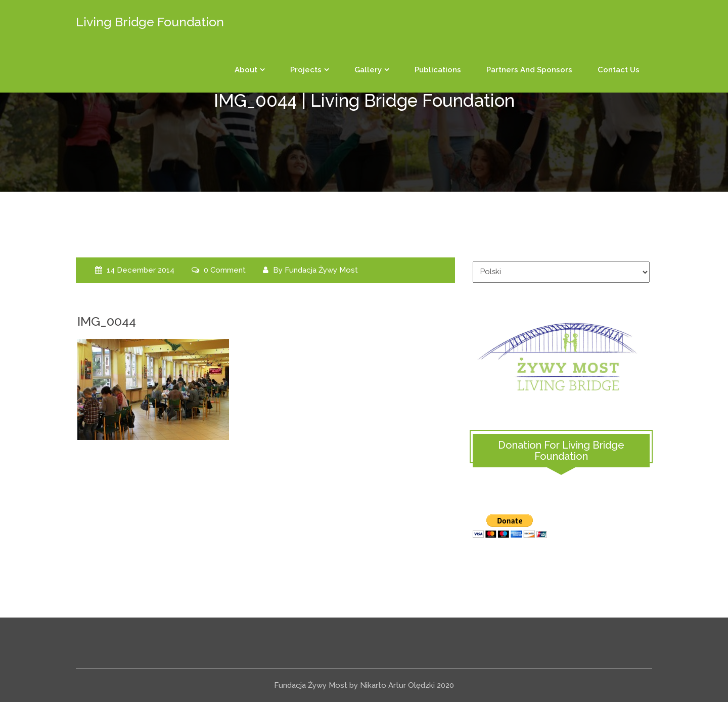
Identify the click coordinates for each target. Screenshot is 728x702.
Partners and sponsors (529, 70)
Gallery (368, 70)
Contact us (619, 70)
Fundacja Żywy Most (321, 270)
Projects (306, 70)
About (246, 70)
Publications (438, 70)
